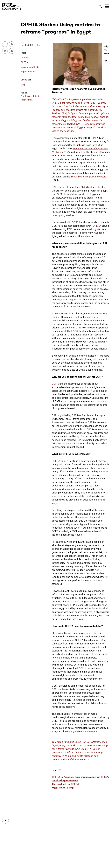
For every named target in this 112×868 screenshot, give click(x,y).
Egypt (23, 85)
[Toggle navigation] (107, 6)
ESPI (54, 384)
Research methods (30, 67)
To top (5, 820)
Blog (38, 45)
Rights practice (28, 72)
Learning (25, 57)
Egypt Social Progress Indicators (88, 176)
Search (100, 6)
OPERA (24, 62)
